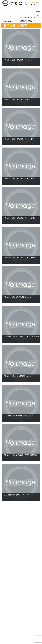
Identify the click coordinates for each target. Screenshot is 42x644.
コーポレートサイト (27, 17)
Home (4, 21)
